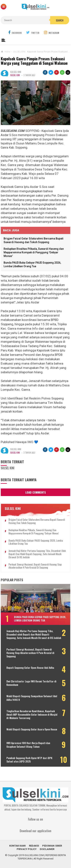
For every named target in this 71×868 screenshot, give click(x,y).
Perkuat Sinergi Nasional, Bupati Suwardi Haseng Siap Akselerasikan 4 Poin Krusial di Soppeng (35, 566)
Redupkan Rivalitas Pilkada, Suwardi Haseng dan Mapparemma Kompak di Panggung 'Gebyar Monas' (34, 252)
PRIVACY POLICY (27, 849)
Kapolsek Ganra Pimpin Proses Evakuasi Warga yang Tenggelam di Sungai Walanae (34, 61)
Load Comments (36, 492)
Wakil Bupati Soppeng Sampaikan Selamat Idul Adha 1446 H (32, 698)
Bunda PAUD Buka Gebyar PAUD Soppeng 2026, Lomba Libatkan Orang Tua (36, 542)
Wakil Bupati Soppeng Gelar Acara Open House (32, 729)
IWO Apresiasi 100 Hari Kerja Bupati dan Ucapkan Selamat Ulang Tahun (28, 745)
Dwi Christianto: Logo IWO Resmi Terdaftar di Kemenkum (31, 683)
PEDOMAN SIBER (52, 846)
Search (60, 20)
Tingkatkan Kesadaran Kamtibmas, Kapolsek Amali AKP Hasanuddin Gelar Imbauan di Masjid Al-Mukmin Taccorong (32, 715)
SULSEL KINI (15, 75)
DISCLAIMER (47, 849)
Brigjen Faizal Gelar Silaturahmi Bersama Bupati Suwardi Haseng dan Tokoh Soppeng (37, 521)
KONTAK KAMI (18, 846)
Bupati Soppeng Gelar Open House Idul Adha (30, 668)
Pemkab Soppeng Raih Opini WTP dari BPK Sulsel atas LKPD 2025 (29, 760)
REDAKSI (34, 846)
